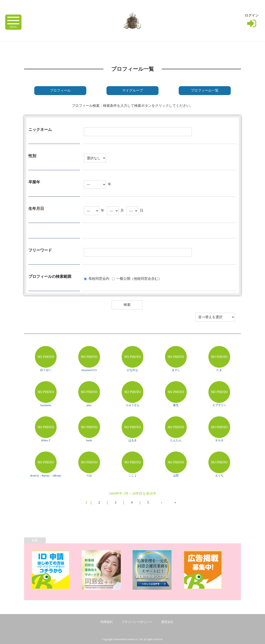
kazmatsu (46, 405)
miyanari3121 (89, 370)
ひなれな (132, 370)
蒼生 (176, 405)
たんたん (176, 440)
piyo (89, 405)
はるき (133, 440)
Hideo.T (46, 440)
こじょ (133, 475)
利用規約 (106, 622)
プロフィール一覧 (205, 90)
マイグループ (132, 90)
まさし (176, 370)
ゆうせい (46, 370)
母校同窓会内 (99, 278)
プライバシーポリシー (137, 622)
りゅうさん (133, 405)
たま (219, 370)
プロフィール (60, 90)
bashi (89, 440)
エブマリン (219, 405)
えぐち (219, 475)
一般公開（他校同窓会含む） (139, 278)
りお (89, 475)
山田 (176, 475)
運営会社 (167, 622)
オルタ (219, 440)
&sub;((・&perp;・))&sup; (46, 475)
